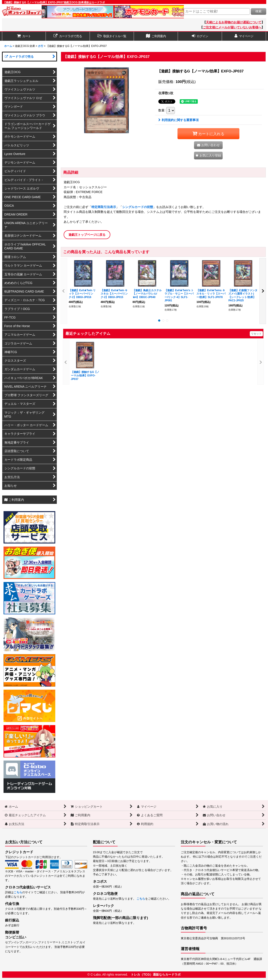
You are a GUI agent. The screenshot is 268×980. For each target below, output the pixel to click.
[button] (112, 36)
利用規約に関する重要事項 (178, 120)
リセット (256, 334)
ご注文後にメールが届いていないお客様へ (232, 27)
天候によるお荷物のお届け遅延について (234, 22)
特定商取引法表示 (104, 207)
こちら (18, 892)
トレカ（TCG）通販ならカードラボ (156, 974)
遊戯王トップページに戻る (87, 235)
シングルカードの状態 (138, 207)
